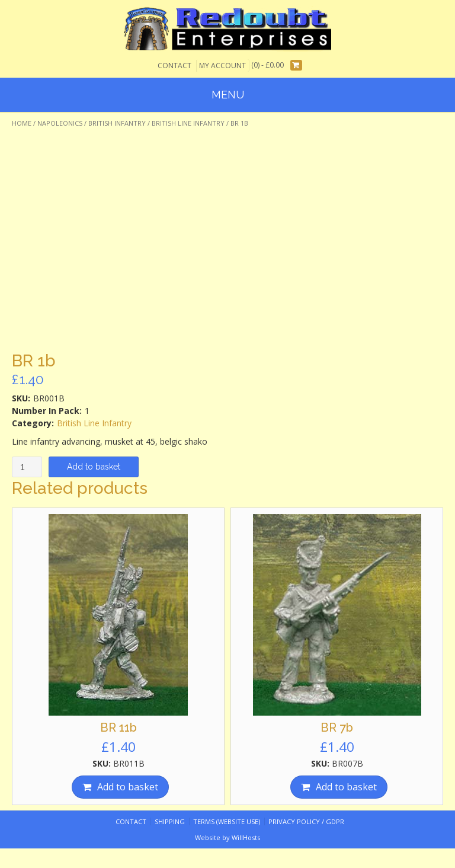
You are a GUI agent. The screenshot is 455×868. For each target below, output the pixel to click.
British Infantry (117, 123)
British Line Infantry (188, 123)
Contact (174, 66)
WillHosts (246, 837)
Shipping (170, 821)
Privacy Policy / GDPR (306, 821)
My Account (222, 66)
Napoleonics (60, 123)
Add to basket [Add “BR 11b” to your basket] (128, 787)
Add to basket (94, 467)
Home (22, 123)
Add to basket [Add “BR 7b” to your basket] (346, 787)
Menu (228, 95)
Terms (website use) (227, 821)
